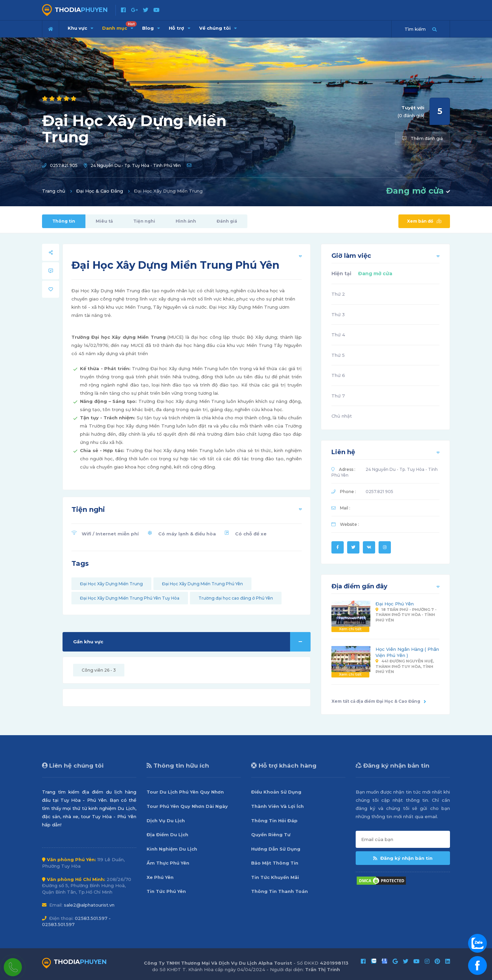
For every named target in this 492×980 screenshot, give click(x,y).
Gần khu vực (192, 642)
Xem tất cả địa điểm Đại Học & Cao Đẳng (379, 701)
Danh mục (119, 26)
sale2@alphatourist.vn (89, 905)
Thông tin (64, 221)
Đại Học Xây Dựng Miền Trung (111, 584)
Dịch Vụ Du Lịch (166, 821)
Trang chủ (54, 191)
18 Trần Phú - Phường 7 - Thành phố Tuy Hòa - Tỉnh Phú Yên (406, 615)
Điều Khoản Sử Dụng (276, 792)
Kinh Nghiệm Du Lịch (172, 849)
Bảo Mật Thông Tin (275, 863)
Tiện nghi (144, 221)
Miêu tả (104, 221)
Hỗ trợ (180, 28)
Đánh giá (227, 221)
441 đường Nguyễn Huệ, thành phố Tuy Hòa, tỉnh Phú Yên (405, 666)
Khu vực (80, 28)
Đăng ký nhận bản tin (403, 858)
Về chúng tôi (218, 28)
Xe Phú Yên (160, 877)
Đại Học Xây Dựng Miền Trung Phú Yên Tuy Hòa (130, 598)
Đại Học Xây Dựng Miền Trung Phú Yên (202, 584)
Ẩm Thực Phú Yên (168, 863)
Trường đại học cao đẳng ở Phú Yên (236, 598)
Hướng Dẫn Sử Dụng (276, 849)
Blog (151, 28)
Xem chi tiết (350, 629)
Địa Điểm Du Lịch (167, 835)
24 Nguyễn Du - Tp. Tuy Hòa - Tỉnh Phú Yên (136, 165)
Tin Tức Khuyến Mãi (275, 877)
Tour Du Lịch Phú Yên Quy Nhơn (185, 792)
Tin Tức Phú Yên (166, 891)
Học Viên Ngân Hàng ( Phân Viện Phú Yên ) (407, 652)
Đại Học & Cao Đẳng (100, 191)
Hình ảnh (186, 221)
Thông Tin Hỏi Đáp (274, 821)
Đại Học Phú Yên (395, 604)
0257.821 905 (64, 165)
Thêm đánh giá (422, 138)
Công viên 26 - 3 (99, 670)
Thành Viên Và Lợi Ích (277, 806)
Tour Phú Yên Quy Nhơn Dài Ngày (187, 806)
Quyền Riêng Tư (271, 835)
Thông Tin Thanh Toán (279, 891)
